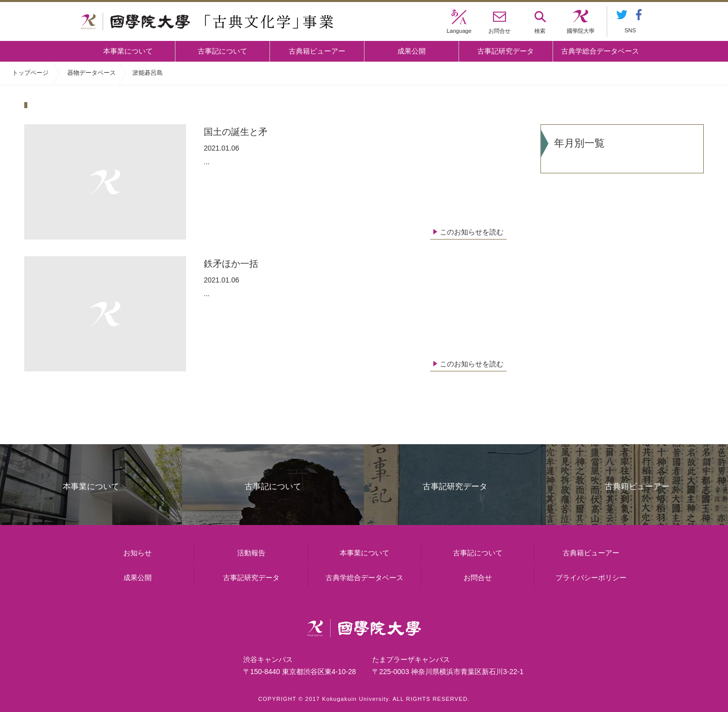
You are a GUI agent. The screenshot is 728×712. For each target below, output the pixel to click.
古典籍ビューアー (317, 51)
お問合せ (478, 578)
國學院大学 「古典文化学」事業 (207, 22)
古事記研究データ (506, 51)
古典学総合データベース (600, 51)
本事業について (128, 51)
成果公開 (412, 51)
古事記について (222, 51)
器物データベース (92, 73)
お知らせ (138, 553)
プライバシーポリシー (591, 578)
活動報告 (251, 553)
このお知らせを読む (472, 232)
